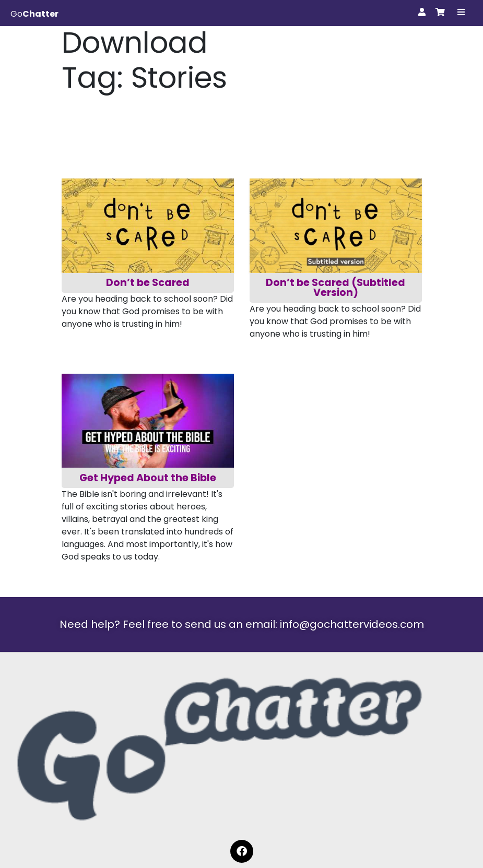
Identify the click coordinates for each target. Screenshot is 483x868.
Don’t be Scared (148, 283)
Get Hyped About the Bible (148, 478)
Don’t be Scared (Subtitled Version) (337, 288)
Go (34, 14)
